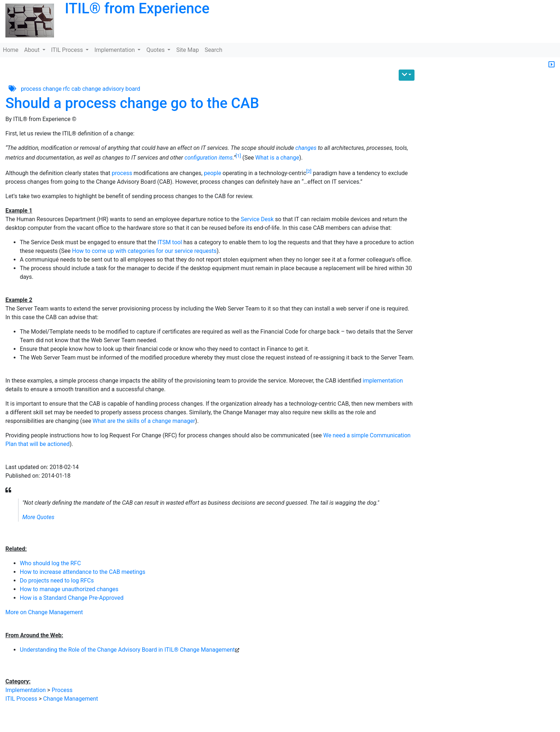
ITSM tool (170, 242)
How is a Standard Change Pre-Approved (72, 598)
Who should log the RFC (50, 563)
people (212, 173)
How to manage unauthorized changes (69, 589)
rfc (66, 88)
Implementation (115, 50)
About (33, 50)
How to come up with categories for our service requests (144, 251)
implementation (383, 381)
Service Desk (257, 219)
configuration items (209, 158)
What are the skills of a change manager (144, 421)
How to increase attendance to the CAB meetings (83, 572)
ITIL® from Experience (137, 8)
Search (213, 50)
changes (306, 148)
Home (11, 50)
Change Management (71, 699)
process (31, 88)
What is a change (277, 158)
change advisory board (111, 88)
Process (62, 690)
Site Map (187, 50)
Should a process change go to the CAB (132, 103)
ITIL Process (68, 50)
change (52, 88)
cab (76, 88)
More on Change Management (44, 612)
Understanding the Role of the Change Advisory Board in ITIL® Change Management (127, 650)
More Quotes (38, 517)
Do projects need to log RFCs (57, 581)
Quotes (156, 50)
